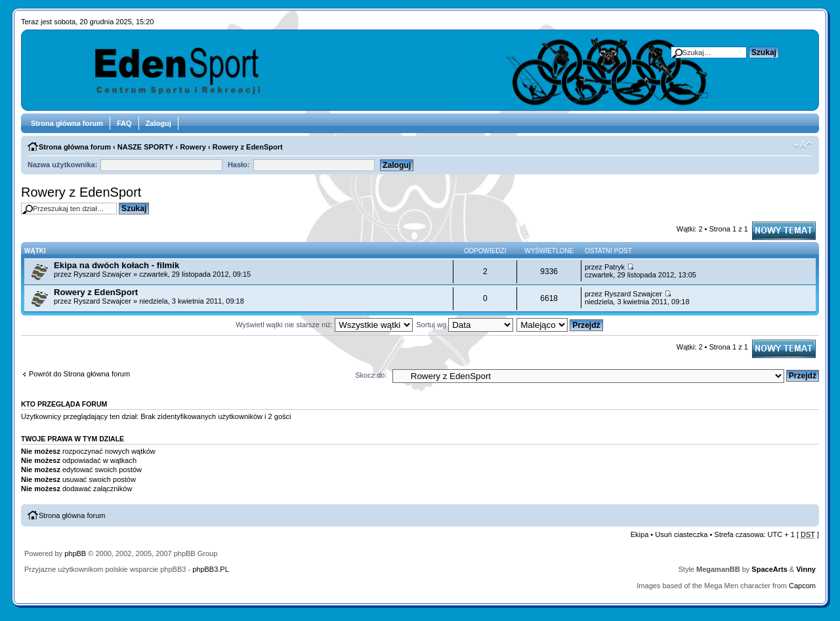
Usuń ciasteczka (681, 534)
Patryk (615, 267)
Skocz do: (371, 375)
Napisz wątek (784, 231)
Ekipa (640, 534)
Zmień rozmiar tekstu (803, 145)
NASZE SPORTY (146, 147)
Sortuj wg (465, 325)
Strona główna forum (67, 123)
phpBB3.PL (211, 569)
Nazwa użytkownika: (62, 165)
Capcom (802, 586)
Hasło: (239, 165)
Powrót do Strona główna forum (79, 374)
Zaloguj (158, 123)
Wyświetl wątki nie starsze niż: (324, 325)
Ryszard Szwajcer (102, 274)
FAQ (124, 123)
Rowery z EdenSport (248, 147)
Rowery (193, 147)
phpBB (75, 553)
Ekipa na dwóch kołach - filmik (116, 265)
